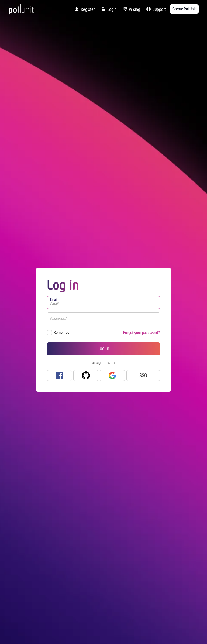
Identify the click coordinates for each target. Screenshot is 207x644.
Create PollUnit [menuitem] (184, 9)
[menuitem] (84, 9)
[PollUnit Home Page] (29, 11)
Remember (62, 333)
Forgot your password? (142, 333)
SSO (143, 376)
